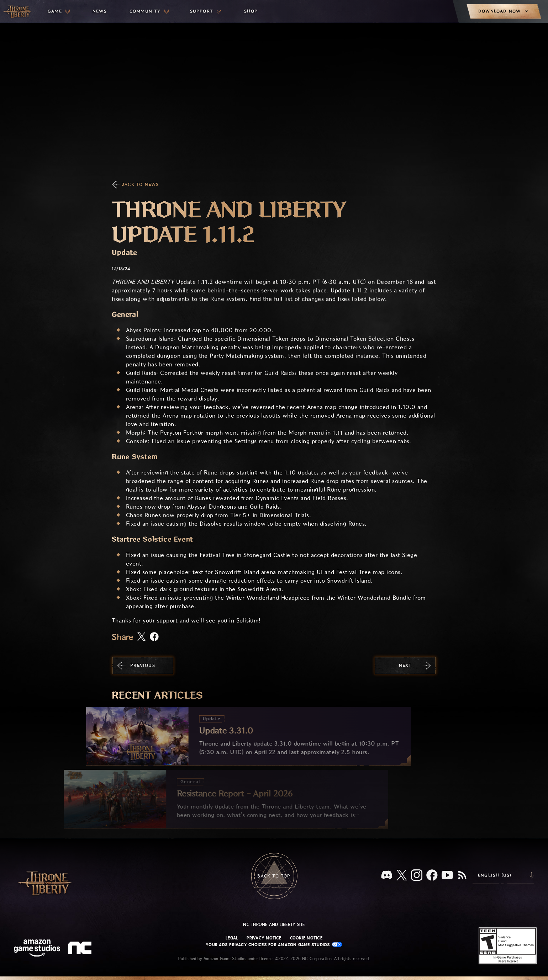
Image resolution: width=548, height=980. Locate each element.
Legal (232, 938)
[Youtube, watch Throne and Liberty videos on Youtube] (447, 876)
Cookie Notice (306, 938)
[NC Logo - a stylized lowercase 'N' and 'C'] (81, 949)
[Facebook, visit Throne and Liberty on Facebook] (432, 876)
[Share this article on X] (141, 637)
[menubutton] (59, 11)
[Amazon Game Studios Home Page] (37, 949)
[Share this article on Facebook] (154, 637)
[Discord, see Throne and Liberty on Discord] (387, 876)
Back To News (140, 184)
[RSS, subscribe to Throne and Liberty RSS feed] (462, 876)
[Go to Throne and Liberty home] (18, 11)
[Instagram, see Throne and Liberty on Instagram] (417, 876)
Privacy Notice (264, 938)
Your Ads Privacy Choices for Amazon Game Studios (274, 945)
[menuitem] (59, 11)
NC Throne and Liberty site (274, 925)
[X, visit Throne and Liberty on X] (402, 876)
